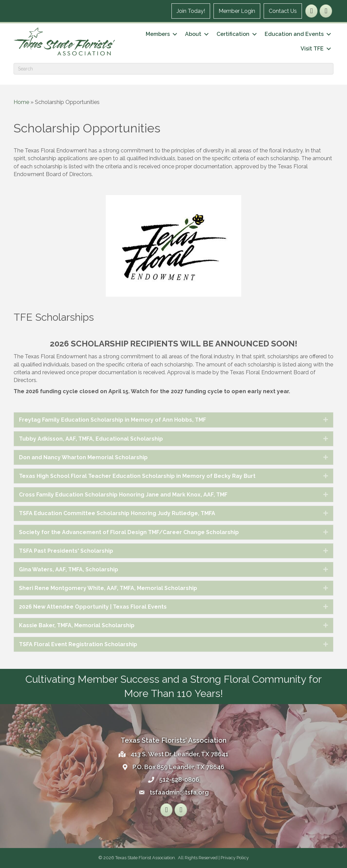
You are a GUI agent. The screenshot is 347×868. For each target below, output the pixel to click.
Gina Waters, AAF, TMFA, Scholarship (69, 569)
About (193, 34)
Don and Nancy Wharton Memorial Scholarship (83, 457)
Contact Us (283, 11)
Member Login (237, 11)
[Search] (173, 69)
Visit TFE (312, 49)
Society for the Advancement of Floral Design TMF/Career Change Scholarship (129, 532)
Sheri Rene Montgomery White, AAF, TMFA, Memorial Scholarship (108, 588)
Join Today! (191, 11)
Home (21, 102)
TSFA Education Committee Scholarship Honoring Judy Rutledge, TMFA (117, 513)
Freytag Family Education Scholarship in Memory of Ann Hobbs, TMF (113, 420)
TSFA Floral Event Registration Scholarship (78, 644)
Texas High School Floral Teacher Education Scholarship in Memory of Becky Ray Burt (137, 476)
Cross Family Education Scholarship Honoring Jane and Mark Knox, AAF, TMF (123, 495)
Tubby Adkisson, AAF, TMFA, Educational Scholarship (91, 439)
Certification (233, 34)
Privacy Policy (235, 858)
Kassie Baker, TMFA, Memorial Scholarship (77, 625)
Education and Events (294, 34)
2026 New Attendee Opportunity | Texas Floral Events (93, 607)
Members (158, 34)
